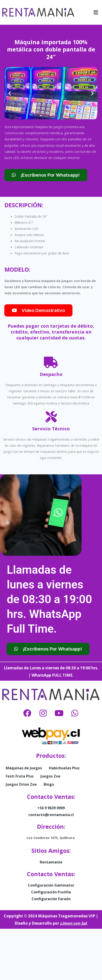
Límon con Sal (73, 923)
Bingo (49, 784)
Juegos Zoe (50, 776)
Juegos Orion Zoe (21, 784)
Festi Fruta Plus (20, 776)
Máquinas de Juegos (24, 768)
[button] (96, 12)
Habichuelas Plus (64, 768)
